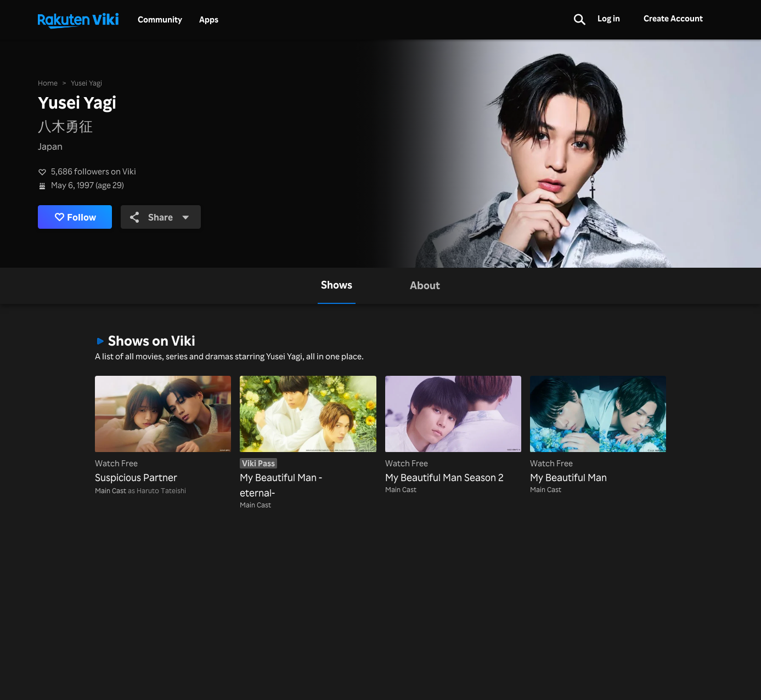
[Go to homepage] (78, 20)
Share (160, 217)
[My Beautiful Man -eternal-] (308, 438)
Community (160, 20)
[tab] (337, 286)
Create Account (673, 18)
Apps (209, 20)
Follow (75, 217)
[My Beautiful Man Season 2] (453, 431)
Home (48, 83)
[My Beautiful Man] (598, 431)
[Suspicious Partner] (163, 431)
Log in (609, 18)
